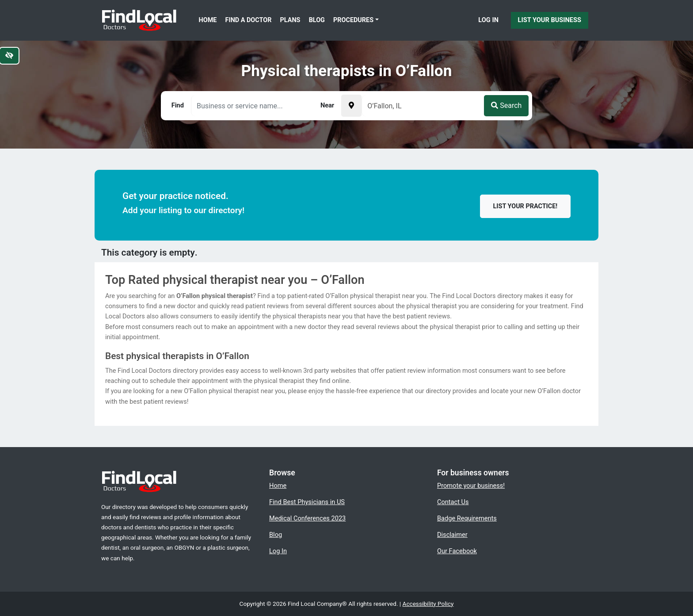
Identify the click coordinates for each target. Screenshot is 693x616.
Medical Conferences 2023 (307, 518)
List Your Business (550, 20)
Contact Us (453, 502)
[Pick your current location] (351, 106)
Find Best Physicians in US (307, 502)
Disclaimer (452, 535)
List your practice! (525, 206)
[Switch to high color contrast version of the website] (9, 56)
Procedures (353, 20)
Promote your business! (471, 486)
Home (208, 20)
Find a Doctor (249, 20)
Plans (290, 20)
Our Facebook (457, 551)
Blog (317, 20)
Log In (488, 20)
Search (506, 105)
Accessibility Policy (428, 604)
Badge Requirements (467, 518)
